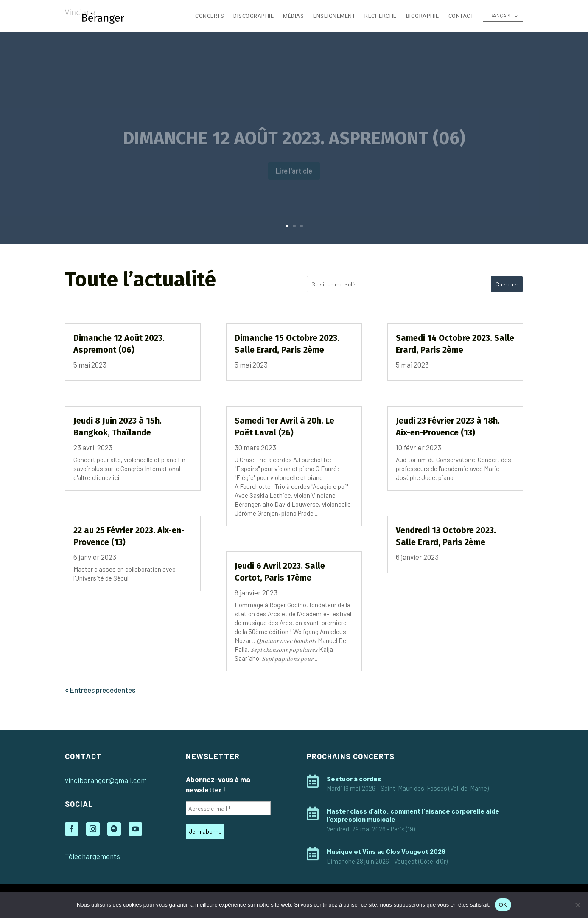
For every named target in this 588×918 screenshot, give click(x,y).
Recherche (381, 16)
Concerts (210, 16)
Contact (461, 16)
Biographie (423, 16)
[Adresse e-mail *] (228, 808)
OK (503, 905)
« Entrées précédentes (100, 690)
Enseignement (334, 16)
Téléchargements (92, 856)
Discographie (253, 16)
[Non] (577, 905)
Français (499, 16)
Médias (293, 16)
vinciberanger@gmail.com (106, 780)
